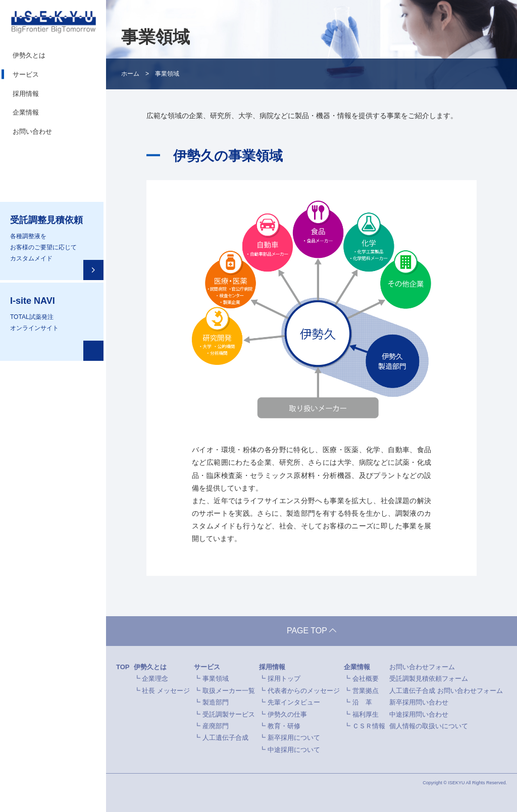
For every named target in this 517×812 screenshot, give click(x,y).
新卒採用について (294, 738)
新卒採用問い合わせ (419, 703)
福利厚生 (366, 714)
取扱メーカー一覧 (229, 691)
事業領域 (216, 679)
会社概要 (366, 679)
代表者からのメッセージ (304, 691)
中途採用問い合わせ (419, 714)
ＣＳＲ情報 (369, 726)
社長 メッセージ (166, 691)
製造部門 (216, 703)
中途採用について (294, 750)
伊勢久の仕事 (287, 714)
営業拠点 (366, 691)
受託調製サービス (229, 714)
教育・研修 (284, 726)
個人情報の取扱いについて (429, 726)
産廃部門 (216, 726)
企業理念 (155, 679)
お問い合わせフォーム (422, 667)
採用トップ (284, 679)
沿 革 (362, 703)
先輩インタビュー (294, 703)
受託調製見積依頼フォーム (429, 679)
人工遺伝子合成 (225, 738)
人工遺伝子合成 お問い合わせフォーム (446, 691)
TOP (123, 667)
